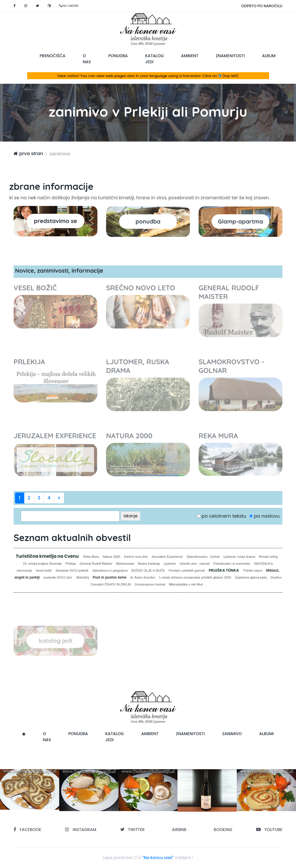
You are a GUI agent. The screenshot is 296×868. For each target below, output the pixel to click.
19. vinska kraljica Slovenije (42, 564)
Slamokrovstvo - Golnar (203, 557)
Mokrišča (83, 577)
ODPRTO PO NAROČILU (262, 6)
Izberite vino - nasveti (195, 564)
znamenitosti (230, 56)
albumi (267, 734)
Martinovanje (125, 564)
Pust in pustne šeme (110, 577)
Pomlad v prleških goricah (187, 570)
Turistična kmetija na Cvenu (48, 556)
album (269, 56)
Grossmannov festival (150, 584)
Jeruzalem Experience (167, 557)
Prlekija (71, 564)
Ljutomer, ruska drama (239, 557)
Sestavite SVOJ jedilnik (72, 570)
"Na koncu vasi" (158, 858)
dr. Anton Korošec (143, 577)
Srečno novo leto (136, 557)
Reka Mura (91, 557)
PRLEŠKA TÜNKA (224, 570)
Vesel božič (44, 570)
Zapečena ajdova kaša (251, 577)
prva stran (28, 154)
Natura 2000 (111, 557)
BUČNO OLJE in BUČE (148, 570)
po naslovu (267, 516)
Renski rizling (268, 557)
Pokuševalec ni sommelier (232, 564)
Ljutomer (170, 564)
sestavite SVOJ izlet (58, 577)
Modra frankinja (149, 564)
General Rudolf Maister (96, 564)
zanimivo (232, 734)
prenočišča (52, 56)
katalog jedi (154, 59)
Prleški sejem (253, 570)
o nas (87, 59)
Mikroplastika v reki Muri (186, 584)
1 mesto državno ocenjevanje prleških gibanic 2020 (195, 577)
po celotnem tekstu (224, 516)
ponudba (118, 56)
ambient (190, 56)
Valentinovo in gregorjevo (110, 570)
